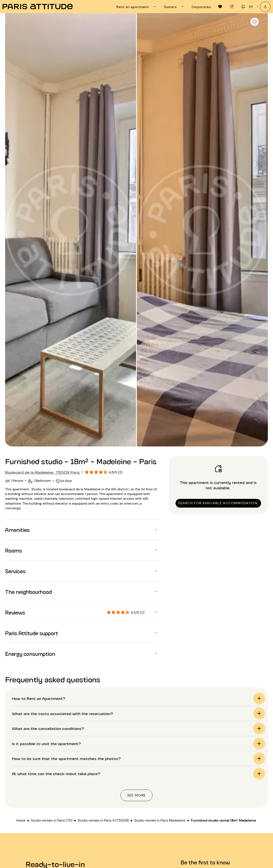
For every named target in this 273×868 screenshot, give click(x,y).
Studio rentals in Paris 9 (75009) (103, 820)
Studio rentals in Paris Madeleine (160, 820)
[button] (82, 530)
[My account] (265, 7)
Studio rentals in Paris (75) (52, 820)
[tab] (137, 7)
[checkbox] (255, 22)
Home (21, 820)
